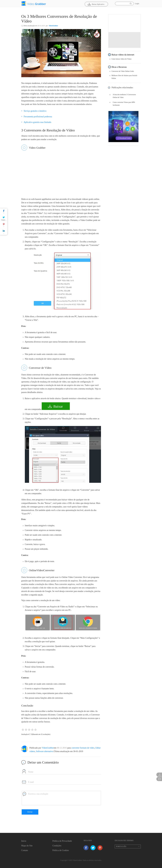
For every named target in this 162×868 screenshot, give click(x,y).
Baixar (58, 406)
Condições (57, 846)
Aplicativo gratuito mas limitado (37, 122)
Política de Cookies (61, 850)
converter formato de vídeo (83, 748)
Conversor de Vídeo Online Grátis (123, 71)
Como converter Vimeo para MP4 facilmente (124, 104)
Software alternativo (45, 751)
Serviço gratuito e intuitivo (35, 111)
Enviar (30, 812)
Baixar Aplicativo (98, 4)
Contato (25, 850)
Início (24, 841)
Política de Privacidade (62, 841)
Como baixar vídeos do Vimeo (122, 59)
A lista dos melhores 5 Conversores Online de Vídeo (124, 96)
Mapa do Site (27, 846)
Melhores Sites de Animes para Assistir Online (124, 77)
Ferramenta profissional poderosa (38, 117)
